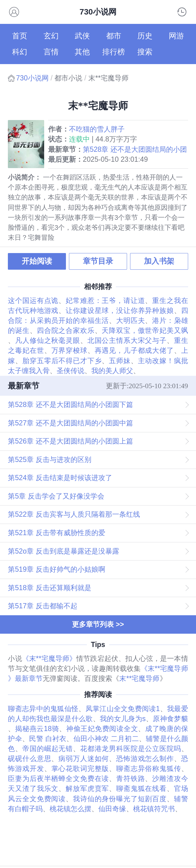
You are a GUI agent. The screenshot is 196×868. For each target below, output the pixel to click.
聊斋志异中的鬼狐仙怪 (43, 709)
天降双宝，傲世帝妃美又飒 (145, 330)
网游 (176, 36)
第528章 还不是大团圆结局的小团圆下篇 (70, 405)
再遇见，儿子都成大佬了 (134, 350)
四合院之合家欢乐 (66, 330)
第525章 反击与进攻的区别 (49, 460)
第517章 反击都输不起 (42, 606)
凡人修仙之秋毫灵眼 (48, 340)
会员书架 (14, 12)
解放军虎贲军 (87, 788)
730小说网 (32, 78)
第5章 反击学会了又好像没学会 (56, 496)
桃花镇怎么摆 (70, 809)
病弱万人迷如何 (84, 759)
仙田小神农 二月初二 (106, 739)
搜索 (145, 52)
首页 (20, 36)
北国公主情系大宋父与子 (127, 340)
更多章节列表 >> (98, 624)
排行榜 (114, 52)
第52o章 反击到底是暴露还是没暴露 (63, 551)
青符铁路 (131, 779)
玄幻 (51, 36)
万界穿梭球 (69, 350)
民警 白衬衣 (48, 739)
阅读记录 (182, 12)
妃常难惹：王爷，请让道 (105, 301)
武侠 (82, 36)
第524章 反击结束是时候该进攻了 (60, 478)
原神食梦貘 (170, 719)
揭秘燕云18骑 (37, 729)
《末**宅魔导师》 (49, 658)
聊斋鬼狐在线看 (141, 788)
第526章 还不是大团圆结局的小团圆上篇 (70, 441)
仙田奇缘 (112, 809)
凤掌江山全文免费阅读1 (123, 709)
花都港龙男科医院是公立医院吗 (131, 749)
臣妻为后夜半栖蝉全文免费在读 (58, 779)
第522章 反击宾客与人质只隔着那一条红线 (74, 514)
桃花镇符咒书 (154, 809)
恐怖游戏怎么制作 (145, 759)
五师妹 (120, 361)
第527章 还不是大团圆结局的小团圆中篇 (70, 423)
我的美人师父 (112, 371)
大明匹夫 (131, 320)
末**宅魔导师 (139, 678)
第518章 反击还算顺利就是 (49, 588)
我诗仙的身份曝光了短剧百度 (120, 799)
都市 (114, 36)
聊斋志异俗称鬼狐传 (149, 769)
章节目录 (98, 261)
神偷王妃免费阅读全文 (102, 729)
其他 (82, 52)
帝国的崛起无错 (48, 749)
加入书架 (159, 261)
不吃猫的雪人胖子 (97, 129)
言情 (51, 52)
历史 (145, 36)
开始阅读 (37, 261)
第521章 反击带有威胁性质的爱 (56, 533)
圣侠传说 (70, 371)
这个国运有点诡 (33, 301)
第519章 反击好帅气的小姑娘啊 (56, 569)
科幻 (20, 52)
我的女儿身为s (123, 719)
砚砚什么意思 (29, 759)
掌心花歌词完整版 (80, 769)
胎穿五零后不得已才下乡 (62, 361)
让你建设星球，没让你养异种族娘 (120, 310)
